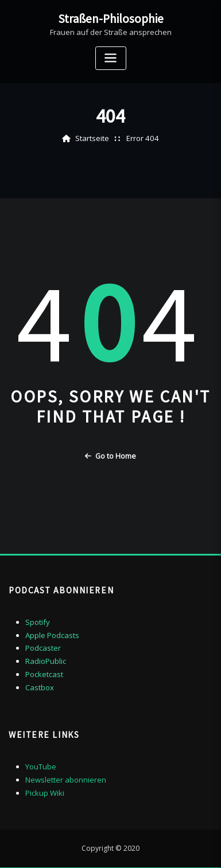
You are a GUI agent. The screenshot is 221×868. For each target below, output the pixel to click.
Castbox (40, 687)
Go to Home (110, 456)
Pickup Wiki (45, 791)
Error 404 (142, 138)
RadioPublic (46, 660)
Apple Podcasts (52, 635)
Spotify (38, 621)
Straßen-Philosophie (111, 18)
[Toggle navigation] (111, 58)
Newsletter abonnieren (66, 779)
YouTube (41, 765)
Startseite (93, 138)
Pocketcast (44, 674)
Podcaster (43, 648)
